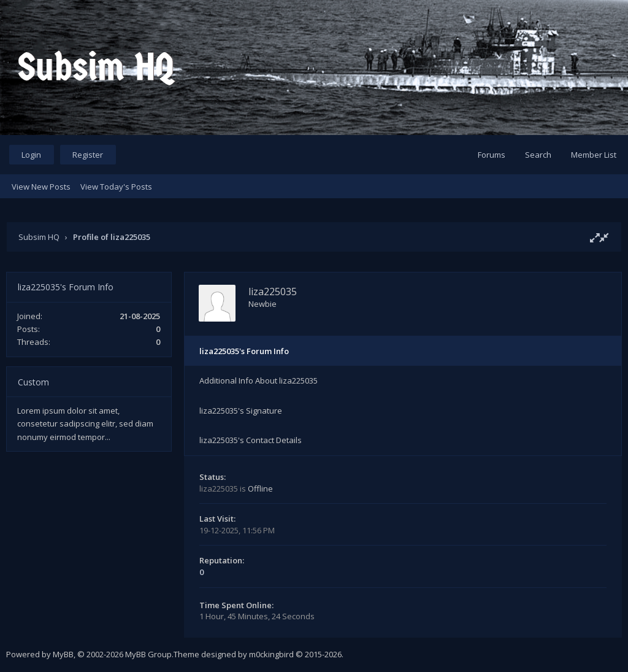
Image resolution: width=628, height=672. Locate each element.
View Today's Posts (116, 187)
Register (88, 155)
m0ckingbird (271, 654)
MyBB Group (148, 654)
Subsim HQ (39, 237)
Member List (594, 155)
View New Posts (41, 187)
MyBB (63, 654)
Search (538, 155)
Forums (492, 155)
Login (31, 155)
